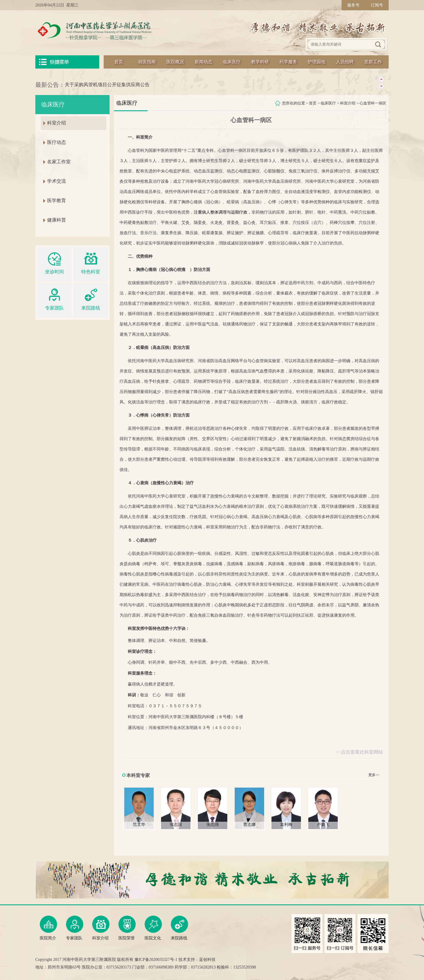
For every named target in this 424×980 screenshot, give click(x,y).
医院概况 (175, 62)
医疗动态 (57, 142)
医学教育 (57, 201)
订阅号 (377, 5)
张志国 (176, 825)
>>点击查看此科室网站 (359, 752)
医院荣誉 (127, 928)
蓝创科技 (207, 960)
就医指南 (147, 62)
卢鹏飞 (323, 825)
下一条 (381, 86)
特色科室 (91, 262)
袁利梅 (286, 825)
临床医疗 (232, 62)
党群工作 (373, 62)
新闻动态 (203, 62)
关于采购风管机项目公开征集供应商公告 (107, 85)
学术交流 (57, 181)
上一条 (381, 79)
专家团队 (54, 298)
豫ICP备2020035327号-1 (156, 960)
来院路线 (91, 298)
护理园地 (317, 62)
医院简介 (48, 928)
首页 (119, 62)
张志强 (213, 825)
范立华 (139, 825)
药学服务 (288, 62)
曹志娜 (249, 825)
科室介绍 (348, 103)
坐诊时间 (54, 262)
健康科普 (57, 220)
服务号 (353, 5)
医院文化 (153, 928)
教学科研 (260, 62)
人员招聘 (345, 62)
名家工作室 (59, 162)
